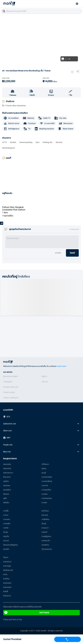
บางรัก (6, 528)
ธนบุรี (44, 473)
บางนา (6, 515)
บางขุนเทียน (46, 490)
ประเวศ (6, 541)
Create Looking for (11, 398)
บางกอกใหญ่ (47, 481)
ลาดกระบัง (46, 541)
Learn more (61, 366)
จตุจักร (6, 481)
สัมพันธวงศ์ (8, 570)
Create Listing (9, 392)
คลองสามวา (8, 473)
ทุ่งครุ (44, 468)
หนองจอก (7, 587)
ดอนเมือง (7, 490)
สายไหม (6, 579)
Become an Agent (10, 376)
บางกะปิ (45, 485)
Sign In (44, 376)
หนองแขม (7, 583)
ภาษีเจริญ (45, 519)
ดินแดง (6, 494)
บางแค (44, 503)
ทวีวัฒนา (45, 464)
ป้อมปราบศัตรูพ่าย (10, 545)
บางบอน (7, 519)
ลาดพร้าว (45, 545)
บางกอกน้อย (47, 477)
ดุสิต (5, 498)
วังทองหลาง (47, 549)
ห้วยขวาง (7, 596)
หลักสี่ (6, 591)
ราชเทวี (44, 532)
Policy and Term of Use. (13, 620)
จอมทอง (7, 485)
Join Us (45, 382)
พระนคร (45, 515)
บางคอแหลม (47, 498)
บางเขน (45, 494)
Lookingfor (8, 382)
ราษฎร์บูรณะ (46, 536)
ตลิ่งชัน (6, 503)
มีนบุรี (44, 524)
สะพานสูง (7, 566)
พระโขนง (45, 511)
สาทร (5, 574)
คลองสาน (7, 468)
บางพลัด (7, 524)
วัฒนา (6, 557)
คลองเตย (7, 464)
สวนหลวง (7, 562)
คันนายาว (7, 477)
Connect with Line (11, 387)
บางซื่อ (6, 511)
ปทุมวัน (6, 536)
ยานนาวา (45, 528)
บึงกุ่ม (6, 532)
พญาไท (6, 549)
